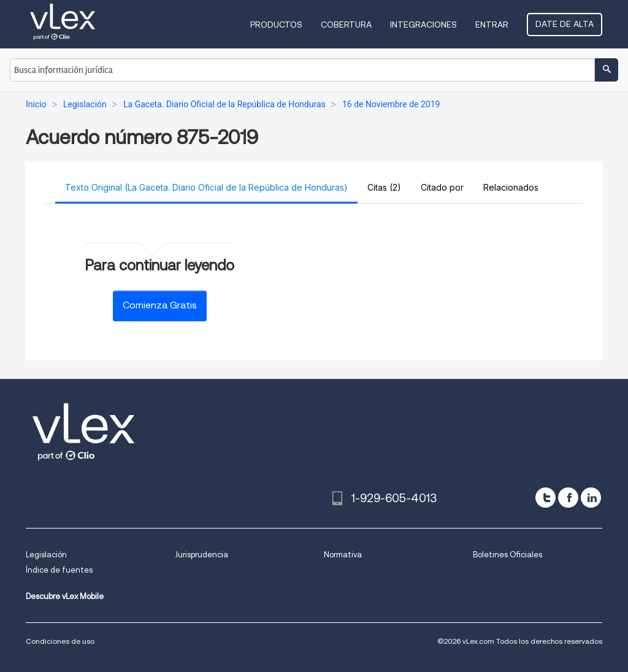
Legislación (46, 555)
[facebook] (568, 498)
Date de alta (565, 24)
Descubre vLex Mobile (65, 596)
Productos (276, 25)
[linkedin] (591, 498)
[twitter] (546, 498)
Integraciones (423, 25)
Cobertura (346, 25)
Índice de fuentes (59, 570)
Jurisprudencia (201, 555)
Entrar (492, 25)
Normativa (343, 555)
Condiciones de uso (60, 641)
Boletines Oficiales (507, 555)
